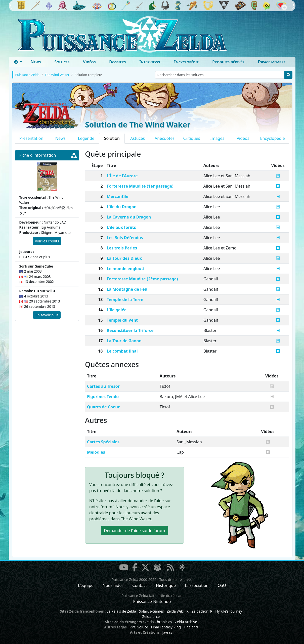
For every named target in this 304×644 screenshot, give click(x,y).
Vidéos (89, 62)
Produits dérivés (228, 62)
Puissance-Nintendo (152, 602)
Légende (86, 138)
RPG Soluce (139, 627)
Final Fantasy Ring (166, 627)
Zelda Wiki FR (178, 611)
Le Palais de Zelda (121, 611)
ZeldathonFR (202, 611)
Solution (112, 138)
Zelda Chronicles (158, 622)
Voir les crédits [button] (47, 241)
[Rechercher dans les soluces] (220, 75)
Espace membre (272, 62)
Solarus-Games (151, 611)
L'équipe (86, 585)
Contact (140, 585)
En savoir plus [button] (47, 315)
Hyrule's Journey (229, 611)
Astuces (138, 138)
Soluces (62, 62)
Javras (167, 632)
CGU (222, 585)
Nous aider (113, 585)
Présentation (31, 138)
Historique (166, 585)
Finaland (191, 627)
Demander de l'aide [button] (135, 531)
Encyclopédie (186, 62)
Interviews (150, 62)
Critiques (191, 138)
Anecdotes (165, 138)
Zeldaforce (151, 616)
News (36, 62)
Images (217, 138)
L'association (197, 585)
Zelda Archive (186, 622)
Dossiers (117, 62)
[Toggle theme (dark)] (18, 62)
